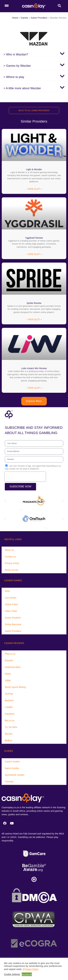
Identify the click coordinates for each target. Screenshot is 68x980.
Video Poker (11, 611)
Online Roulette (13, 618)
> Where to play (14, 77)
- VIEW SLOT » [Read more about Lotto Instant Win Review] (34, 388)
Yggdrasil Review (34, 238)
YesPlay (9, 694)
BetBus (8, 740)
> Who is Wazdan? (16, 54)
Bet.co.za (10, 720)
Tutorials (9, 782)
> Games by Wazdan (17, 66)
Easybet (9, 660)
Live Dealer (11, 598)
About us (9, 550)
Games (24, 18)
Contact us (10, 557)
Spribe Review (34, 303)
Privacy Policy (12, 563)
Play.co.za (10, 654)
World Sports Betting (15, 687)
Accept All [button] (27, 974)
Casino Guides (12, 762)
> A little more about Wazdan (22, 88)
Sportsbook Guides (15, 775)
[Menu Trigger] (7, 6)
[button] (34, 54)
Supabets (10, 714)
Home (15, 18)
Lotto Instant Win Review (34, 368)
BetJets (9, 734)
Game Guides (12, 768)
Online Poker (11, 604)
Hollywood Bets (13, 667)
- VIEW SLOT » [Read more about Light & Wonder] (34, 189)
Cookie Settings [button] (12, 974)
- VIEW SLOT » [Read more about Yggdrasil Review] (34, 254)
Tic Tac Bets (11, 727)
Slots (7, 591)
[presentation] (25, 477)
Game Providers (39, 18)
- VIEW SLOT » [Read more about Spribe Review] (34, 319)
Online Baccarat (13, 624)
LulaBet (9, 707)
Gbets (8, 674)
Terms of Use (12, 570)
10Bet (8, 680)
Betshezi (9, 700)
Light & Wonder (34, 169)
